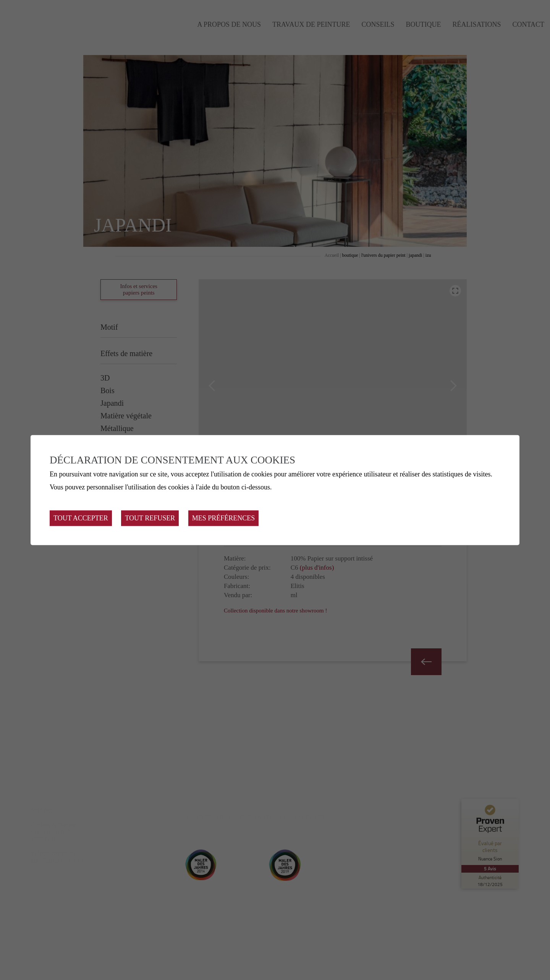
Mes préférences (224, 518)
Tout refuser (150, 518)
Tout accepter (81, 518)
